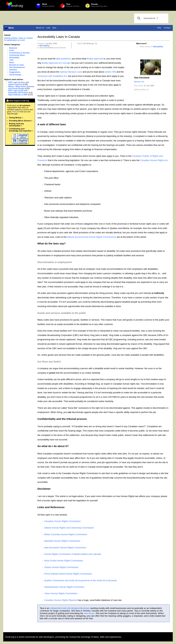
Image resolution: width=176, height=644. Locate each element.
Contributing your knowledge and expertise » (21, 130)
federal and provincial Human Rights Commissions (92, 237)
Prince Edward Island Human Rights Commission (68, 574)
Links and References (51, 507)
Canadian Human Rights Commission (62, 521)
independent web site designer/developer (70, 608)
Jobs (54, 28)
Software (13, 70)
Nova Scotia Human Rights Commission (64, 561)
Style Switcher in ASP (18, 95)
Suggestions (15, 72)
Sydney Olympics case (71, 72)
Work (45, 4)
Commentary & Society (19, 53)
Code (12, 50)
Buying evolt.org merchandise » (16, 125)
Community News (17, 55)
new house (89, 613)
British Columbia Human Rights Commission (66, 534)
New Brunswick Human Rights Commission (65, 548)
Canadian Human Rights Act (154, 160)
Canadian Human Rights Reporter (61, 600)
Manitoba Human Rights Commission (62, 541)
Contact (167, 28)
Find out (16, 112)
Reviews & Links (17, 65)
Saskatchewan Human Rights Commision (64, 587)
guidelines (63, 59)
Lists (48, 28)
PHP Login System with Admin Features (19, 83)
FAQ (159, 28)
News (12, 62)
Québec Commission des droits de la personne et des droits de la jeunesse (80, 580)
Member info (139, 82)
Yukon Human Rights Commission (61, 593)
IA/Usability (14, 58)
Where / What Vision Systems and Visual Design (21, 87)
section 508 (110, 72)
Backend (13, 48)
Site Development (17, 67)
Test (68, 4)
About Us (40, 28)
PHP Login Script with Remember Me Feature (18, 92)
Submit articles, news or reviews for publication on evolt (19, 39)
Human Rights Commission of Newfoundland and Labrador (73, 554)
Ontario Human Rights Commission (61, 567)
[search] (151, 18)
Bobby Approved (95, 59)
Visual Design (15, 75)
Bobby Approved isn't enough (56, 63)
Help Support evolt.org (19, 101)
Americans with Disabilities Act (52, 76)
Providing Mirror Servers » (21, 121)
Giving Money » (16, 118)
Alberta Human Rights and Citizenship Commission (69, 528)
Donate (94, 4)
